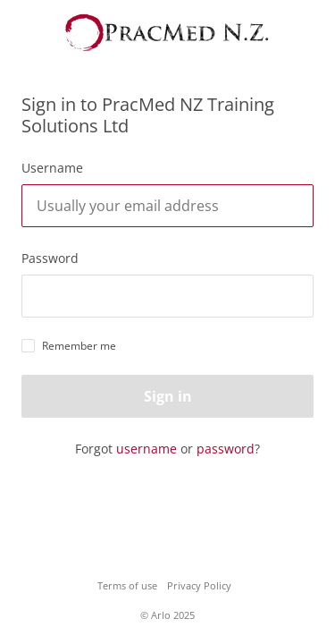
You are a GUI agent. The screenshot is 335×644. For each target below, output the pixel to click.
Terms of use (127, 585)
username (147, 449)
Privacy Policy (199, 585)
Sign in (168, 396)
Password (50, 258)
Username (52, 168)
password (226, 449)
